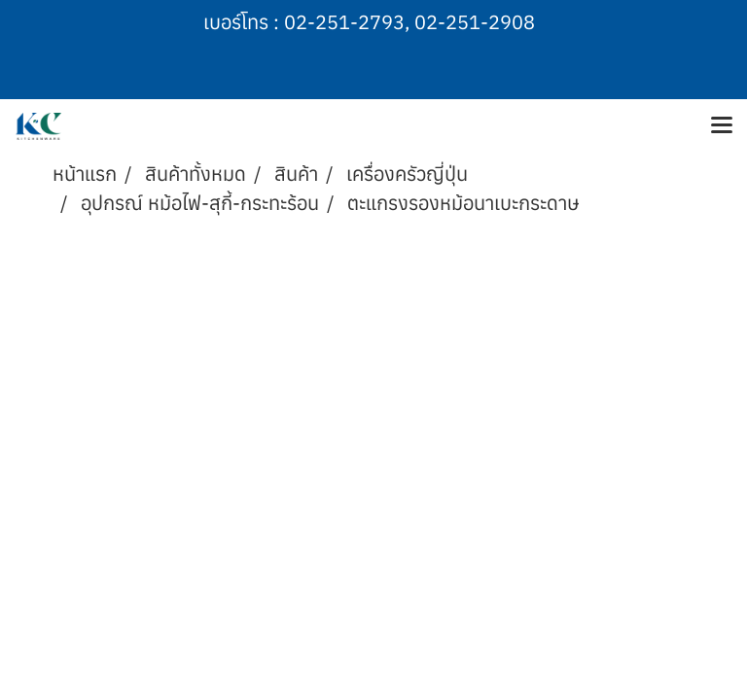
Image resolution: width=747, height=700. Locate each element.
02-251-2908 (475, 22)
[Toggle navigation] (722, 126)
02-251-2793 (344, 22)
